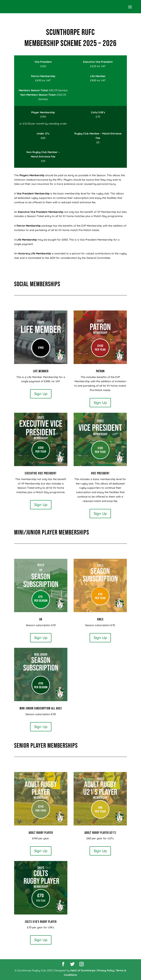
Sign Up (41, 394)
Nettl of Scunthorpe (83, 970)
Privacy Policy (106, 970)
